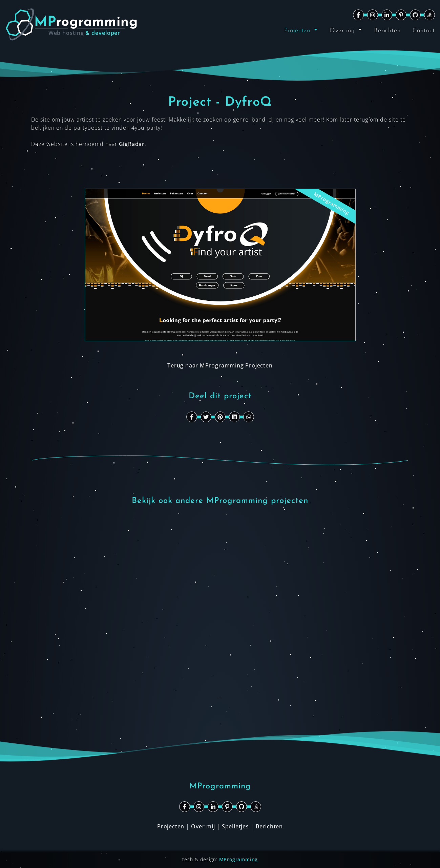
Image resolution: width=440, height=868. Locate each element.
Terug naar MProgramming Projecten (220, 365)
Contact (424, 31)
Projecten (298, 31)
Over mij (343, 31)
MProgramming (239, 859)
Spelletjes (235, 826)
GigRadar (132, 144)
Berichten (387, 31)
